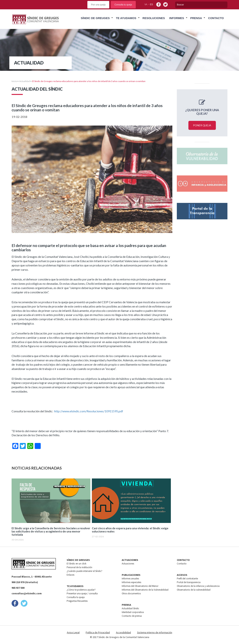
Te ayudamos (126, 18)
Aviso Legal (73, 632)
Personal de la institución (79, 567)
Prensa (196, 18)
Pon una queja (98, 5)
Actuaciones (128, 564)
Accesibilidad (123, 632)
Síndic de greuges (95, 18)
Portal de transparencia (189, 582)
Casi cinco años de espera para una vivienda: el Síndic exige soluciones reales (130, 530)
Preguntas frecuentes (77, 601)
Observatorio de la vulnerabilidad (194, 590)
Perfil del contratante (187, 579)
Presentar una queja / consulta (82, 593)
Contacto (216, 18)
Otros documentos (131, 593)
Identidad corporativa (133, 612)
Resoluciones (154, 18)
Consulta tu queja (123, 5)
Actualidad (25, 81)
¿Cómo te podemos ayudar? (81, 590)
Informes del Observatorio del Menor (140, 586)
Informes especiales (131, 582)
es (151, 4)
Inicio (14, 81)
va (146, 4)
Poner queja (202, 125)
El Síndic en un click (76, 564)
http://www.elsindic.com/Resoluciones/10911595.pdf (89, 411)
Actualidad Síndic (130, 608)
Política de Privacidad (98, 632)
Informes (177, 18)
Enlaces (70, 575)
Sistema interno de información (155, 632)
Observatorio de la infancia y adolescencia (198, 586)
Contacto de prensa (132, 616)
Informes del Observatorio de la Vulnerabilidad (145, 590)
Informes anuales (130, 579)
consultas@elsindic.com (27, 593)
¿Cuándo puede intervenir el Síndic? (84, 571)
